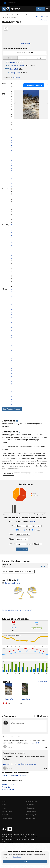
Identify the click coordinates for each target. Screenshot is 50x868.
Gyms (4, 808)
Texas (14, 15)
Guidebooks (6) (8, 790)
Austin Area (21, 15)
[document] (25, 858)
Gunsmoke (14, 62)
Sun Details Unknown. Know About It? (17, 610)
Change (32, 521)
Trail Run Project (31, 811)
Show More (9, 474)
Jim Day (11, 379)
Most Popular (7, 775)
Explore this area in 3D (34, 85)
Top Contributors (8, 818)
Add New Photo (42, 682)
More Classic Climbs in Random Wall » (18, 572)
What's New (6, 787)
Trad (19, 530)
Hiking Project (30, 808)
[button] (16, 104)
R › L (25, 58)
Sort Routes (16, 77)
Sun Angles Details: (25, 591)
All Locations (6, 15)
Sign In (40, 9)
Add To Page (43, 20)
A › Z (39, 58)
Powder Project (31, 815)
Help (4, 805)
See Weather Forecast (12, 409)
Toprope (36, 530)
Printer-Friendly (8, 784)
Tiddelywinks (15, 73)
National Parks (31, 818)
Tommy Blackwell (10, 753)
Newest (16, 775)
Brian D (6, 737)
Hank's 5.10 (14, 69)
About (4, 801)
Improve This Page (41, 16)
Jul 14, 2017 (33, 764)
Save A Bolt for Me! (17, 66)
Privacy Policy (17, 857)
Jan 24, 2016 (35, 743)
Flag (45, 747)
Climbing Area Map (25, 44)
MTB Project (30, 805)
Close (25, 861)
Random (24, 775)
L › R (10, 58)
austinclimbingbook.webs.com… (16, 764)
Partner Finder (7, 811)
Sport (27, 530)
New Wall (14, 17)
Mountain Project (31, 801)
